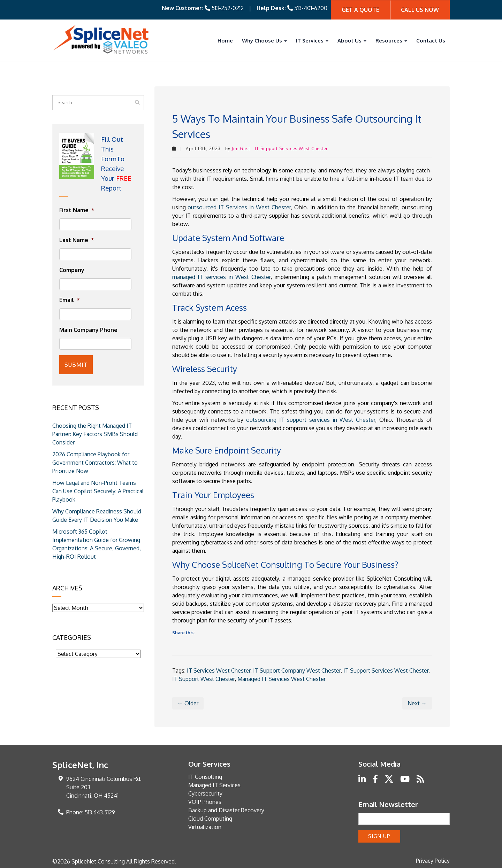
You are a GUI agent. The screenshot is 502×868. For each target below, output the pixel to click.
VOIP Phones (205, 801)
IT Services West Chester (219, 670)
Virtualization (205, 827)
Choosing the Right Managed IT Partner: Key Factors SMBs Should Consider (95, 432)
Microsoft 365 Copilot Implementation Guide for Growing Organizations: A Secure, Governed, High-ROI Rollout (97, 542)
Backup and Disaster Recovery (226, 810)
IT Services (312, 40)
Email (70, 300)
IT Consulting (205, 776)
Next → (417, 703)
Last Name (77, 240)
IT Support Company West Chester (297, 670)
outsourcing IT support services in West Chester (311, 419)
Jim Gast (241, 148)
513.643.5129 (100, 812)
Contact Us (431, 40)
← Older (188, 703)
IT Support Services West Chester (291, 148)
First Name (77, 210)
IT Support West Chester (203, 679)
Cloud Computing (210, 818)
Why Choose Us (264, 40)
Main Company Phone (88, 329)
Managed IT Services (214, 785)
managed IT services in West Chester (222, 276)
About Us (352, 40)
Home (225, 40)
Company (72, 270)
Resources (391, 40)
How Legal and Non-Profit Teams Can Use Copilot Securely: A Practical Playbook (98, 489)
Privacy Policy (433, 860)
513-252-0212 (228, 8)
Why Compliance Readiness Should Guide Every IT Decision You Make (97, 514)
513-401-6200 (311, 8)
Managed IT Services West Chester (282, 679)
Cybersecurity (205, 793)
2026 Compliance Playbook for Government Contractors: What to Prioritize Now (95, 461)
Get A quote (360, 9)
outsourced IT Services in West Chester (239, 207)
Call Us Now (420, 9)
